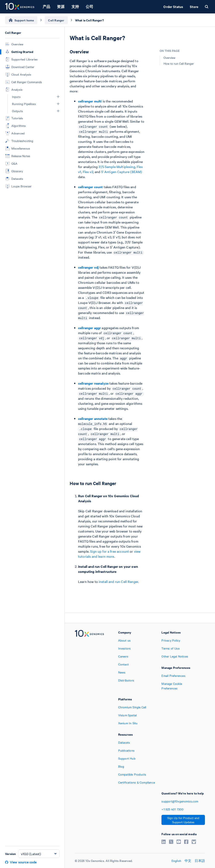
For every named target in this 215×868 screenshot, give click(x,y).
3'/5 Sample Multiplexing (117, 167)
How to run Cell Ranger (179, 63)
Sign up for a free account (109, 551)
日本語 (200, 861)
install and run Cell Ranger (118, 581)
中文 (188, 861)
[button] (58, 97)
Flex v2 (88, 172)
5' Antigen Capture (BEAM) (122, 172)
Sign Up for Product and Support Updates (183, 820)
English (176, 861)
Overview (169, 58)
